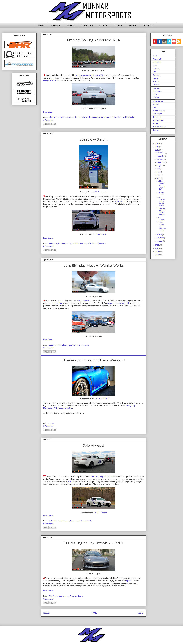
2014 (157, 144)
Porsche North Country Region (91, 117)
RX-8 (75, 345)
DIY (51, 596)
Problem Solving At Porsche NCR (94, 40)
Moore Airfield (72, 117)
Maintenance (64, 596)
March (160, 235)
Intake (155, 95)
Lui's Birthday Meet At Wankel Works (94, 265)
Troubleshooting (128, 117)
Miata (59, 345)
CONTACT (148, 26)
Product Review (159, 111)
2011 (157, 245)
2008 (157, 255)
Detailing (156, 75)
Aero (155, 56)
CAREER (118, 26)
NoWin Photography (100, 192)
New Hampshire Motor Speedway (93, 243)
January (160, 241)
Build (155, 65)
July (159, 169)
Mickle (70, 482)
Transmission (158, 120)
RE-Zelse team (57, 303)
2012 (157, 150)
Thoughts (117, 117)
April (159, 178)
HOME (94, 613)
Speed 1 (129, 581)
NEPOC (111, 303)
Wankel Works (121, 202)
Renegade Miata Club (52, 80)
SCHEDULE (87, 26)
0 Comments (48, 120)
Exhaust (156, 82)
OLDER (141, 613)
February (161, 238)
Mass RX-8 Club (123, 303)
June (159, 172)
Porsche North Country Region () (89, 75)
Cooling (156, 69)
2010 (157, 248)
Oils (154, 107)
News (51, 423)
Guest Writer (158, 91)
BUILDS (103, 26)
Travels (156, 124)
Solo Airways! (94, 445)
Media (155, 104)
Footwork (157, 88)
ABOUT (132, 26)
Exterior (156, 85)
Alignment (53, 117)
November (161, 156)
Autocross (62, 117)
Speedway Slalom (94, 139)
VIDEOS (71, 26)
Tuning (81, 596)
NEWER (47, 613)
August (160, 166)
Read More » (48, 112)
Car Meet (53, 345)
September (161, 162)
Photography (67, 345)
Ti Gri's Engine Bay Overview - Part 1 (94, 543)
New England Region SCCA (68, 243)
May (159, 175)
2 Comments (48, 426)
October (160, 159)
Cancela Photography (102, 398)
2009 (157, 252)
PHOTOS (56, 26)
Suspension (108, 117)
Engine (55, 596)
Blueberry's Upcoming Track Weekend (94, 360)
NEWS (41, 26)
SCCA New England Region (102, 477)
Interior (156, 98)
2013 (157, 147)
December (161, 153)
